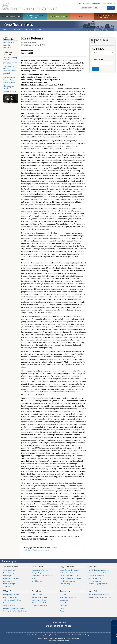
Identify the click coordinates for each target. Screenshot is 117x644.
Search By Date (98, 49)
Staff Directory (65, 584)
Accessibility (39, 635)
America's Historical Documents (10, 63)
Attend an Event (37, 595)
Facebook (48, 626)
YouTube (62, 626)
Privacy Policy (50, 635)
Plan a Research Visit (10, 597)
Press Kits (7, 45)
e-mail (51, 539)
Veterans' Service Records (35, 16)
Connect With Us (59, 622)
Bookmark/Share (98, 4)
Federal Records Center (68, 573)
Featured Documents (7, 74)
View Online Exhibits (10, 603)
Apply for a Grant (9, 606)
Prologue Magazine (38, 573)
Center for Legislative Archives (71, 570)
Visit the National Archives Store (99, 595)
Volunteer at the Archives (40, 603)
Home (5, 29)
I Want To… (8, 591)
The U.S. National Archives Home (29, 6)
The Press (7, 586)
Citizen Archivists (84, 4)
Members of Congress (11, 578)
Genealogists (8, 576)
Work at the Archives (39, 600)
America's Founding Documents (105, 16)
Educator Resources (58, 16)
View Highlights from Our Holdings (15, 611)
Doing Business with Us (96, 576)
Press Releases (28, 29)
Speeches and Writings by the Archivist (9, 87)
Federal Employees (10, 573)
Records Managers (10, 584)
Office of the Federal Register (70, 576)
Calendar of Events (10, 91)
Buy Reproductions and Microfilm (100, 597)
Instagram (55, 626)
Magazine (10, 71)
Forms (62, 611)
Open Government (95, 581)
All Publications (37, 581)
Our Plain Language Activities (98, 584)
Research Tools (9, 80)
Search (111, 8)
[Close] (114, 623)
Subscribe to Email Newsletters (43, 576)
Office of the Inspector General (71, 578)
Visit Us (82, 16)
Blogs (34, 578)
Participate (37, 591)
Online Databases (10, 82)
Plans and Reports (95, 578)
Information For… (11, 567)
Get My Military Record (11, 595)
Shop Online (94, 591)
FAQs (62, 608)
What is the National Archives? (99, 570)
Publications (37, 567)
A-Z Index (63, 595)
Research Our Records (12, 16)
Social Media (64, 603)
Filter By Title (97, 59)
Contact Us (110, 4)
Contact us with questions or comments (37, 550)
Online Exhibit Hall (9, 77)
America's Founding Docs (69, 597)
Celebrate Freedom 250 (40, 606)
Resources (65, 591)
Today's (40, 570)
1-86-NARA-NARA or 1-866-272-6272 (59, 641)
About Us (93, 567)
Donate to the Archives (40, 597)
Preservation (8, 581)
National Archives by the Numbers (100, 573)
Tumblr (58, 626)
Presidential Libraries (67, 581)
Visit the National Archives (9, 67)
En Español (64, 606)
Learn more (97, 640)
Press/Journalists (15, 29)
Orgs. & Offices (67, 567)
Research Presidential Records (14, 608)
